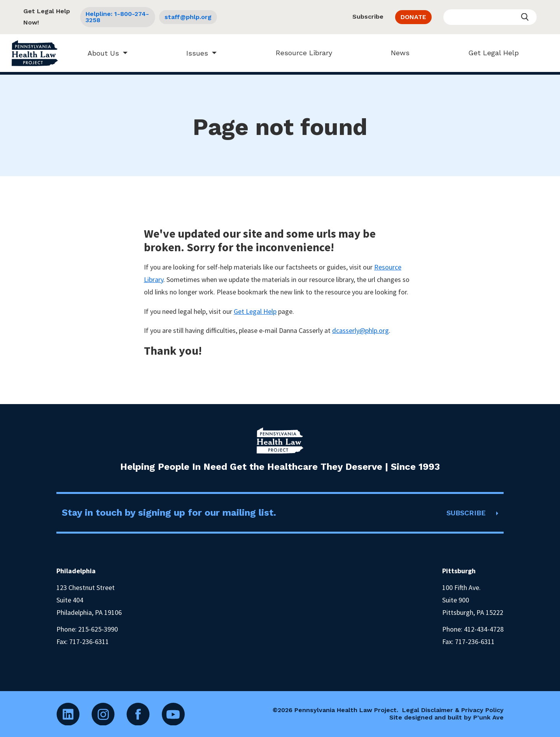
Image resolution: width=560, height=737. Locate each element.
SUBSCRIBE (466, 513)
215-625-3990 (98, 629)
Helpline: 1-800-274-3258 (117, 17)
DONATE (413, 17)
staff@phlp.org (188, 17)
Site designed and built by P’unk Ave (446, 717)
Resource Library (300, 53)
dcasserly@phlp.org (360, 330)
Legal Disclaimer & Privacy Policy (453, 710)
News (396, 53)
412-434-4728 (484, 629)
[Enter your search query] (490, 17)
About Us (100, 53)
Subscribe (368, 17)
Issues (194, 53)
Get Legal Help (490, 53)
